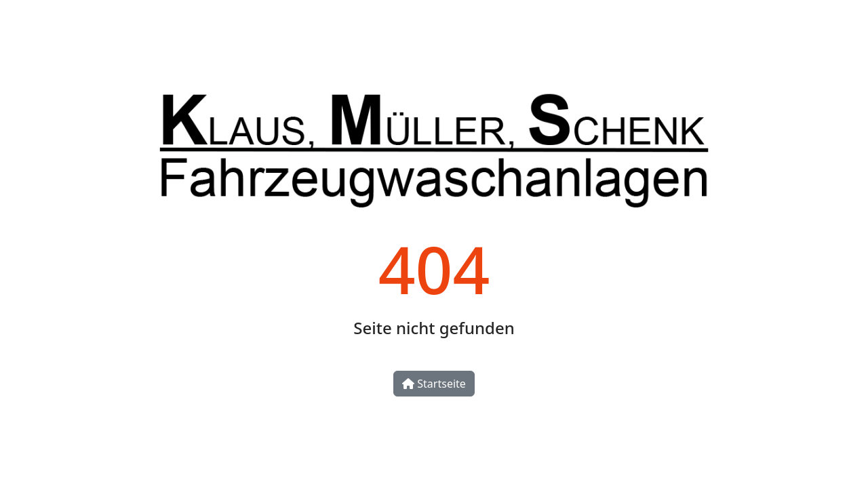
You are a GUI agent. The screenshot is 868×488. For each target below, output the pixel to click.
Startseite (434, 384)
